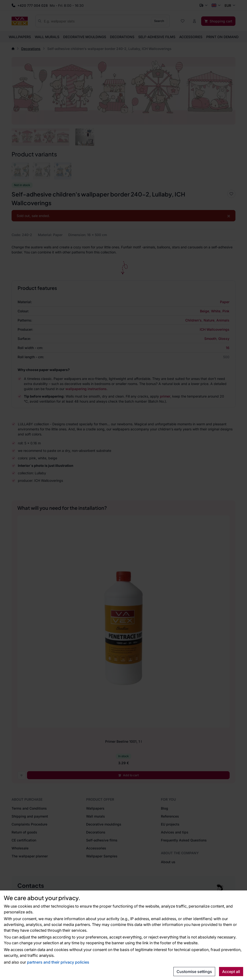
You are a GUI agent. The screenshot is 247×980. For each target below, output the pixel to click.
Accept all (231, 972)
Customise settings (194, 972)
